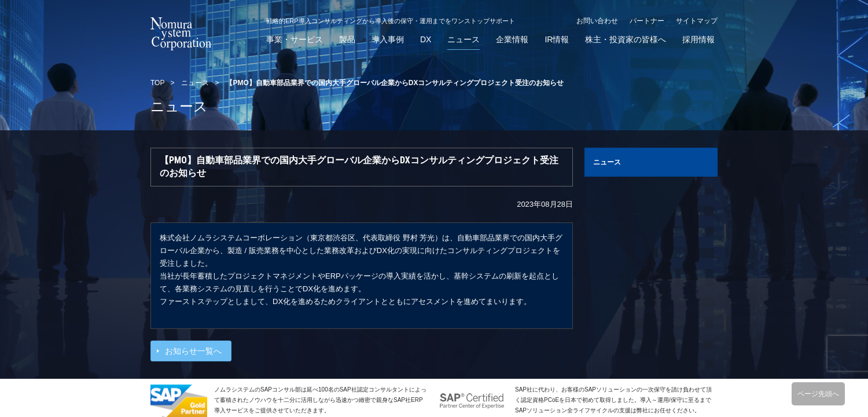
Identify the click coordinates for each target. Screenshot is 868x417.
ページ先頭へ (818, 394)
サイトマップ (697, 21)
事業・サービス (295, 40)
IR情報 (557, 40)
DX (426, 40)
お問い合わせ (597, 21)
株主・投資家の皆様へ (626, 40)
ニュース (464, 40)
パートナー (647, 21)
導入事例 (388, 40)
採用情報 (698, 40)
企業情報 (512, 40)
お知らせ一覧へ (193, 351)
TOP (157, 83)
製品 (347, 40)
